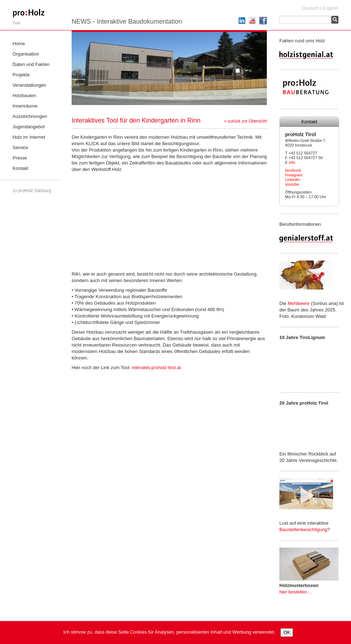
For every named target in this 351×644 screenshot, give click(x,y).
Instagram (294, 175)
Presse (20, 158)
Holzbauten (24, 96)
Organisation (26, 54)
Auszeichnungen (30, 116)
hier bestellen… (295, 592)
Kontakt (20, 168)
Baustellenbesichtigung (303, 529)
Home (19, 44)
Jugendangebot (29, 127)
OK (287, 632)
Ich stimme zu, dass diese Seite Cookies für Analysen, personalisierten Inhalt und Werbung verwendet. (169, 632)
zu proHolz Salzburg (32, 191)
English (330, 8)
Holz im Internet (29, 137)
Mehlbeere (299, 303)
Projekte (21, 75)
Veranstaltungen (29, 85)
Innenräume (25, 106)
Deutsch (310, 8)
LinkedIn (293, 180)
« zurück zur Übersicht (246, 121)
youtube (292, 184)
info (292, 162)
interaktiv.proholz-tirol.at (156, 368)
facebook (293, 170)
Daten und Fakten (31, 64)
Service (20, 147)
